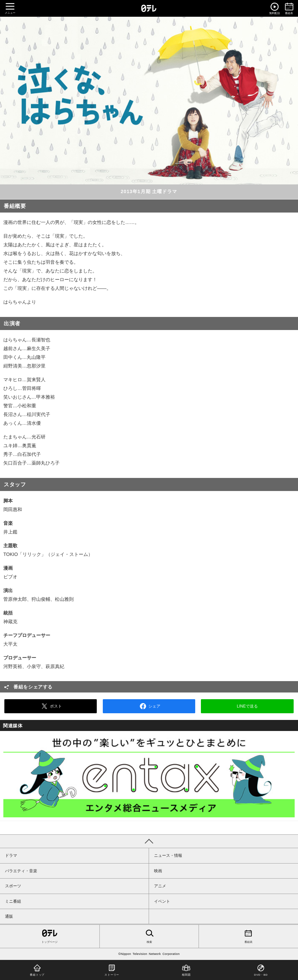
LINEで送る (247, 706)
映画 (158, 871)
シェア (149, 706)
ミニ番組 (13, 901)
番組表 (248, 936)
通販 (9, 916)
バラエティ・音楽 (21, 871)
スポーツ (13, 886)
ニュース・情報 (168, 855)
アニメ (160, 886)
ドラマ (11, 855)
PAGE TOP (149, 841)
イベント (162, 901)
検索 (149, 936)
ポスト (51, 706)
